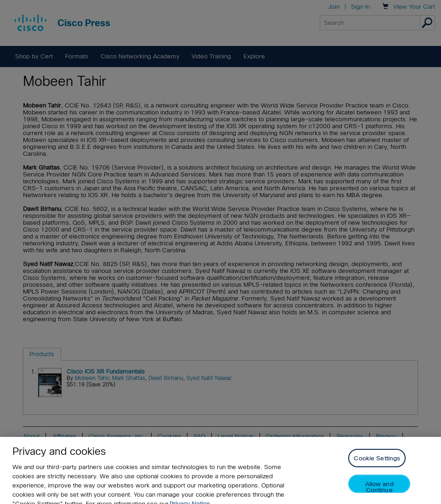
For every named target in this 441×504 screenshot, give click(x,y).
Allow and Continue (379, 491)
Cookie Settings (377, 463)
